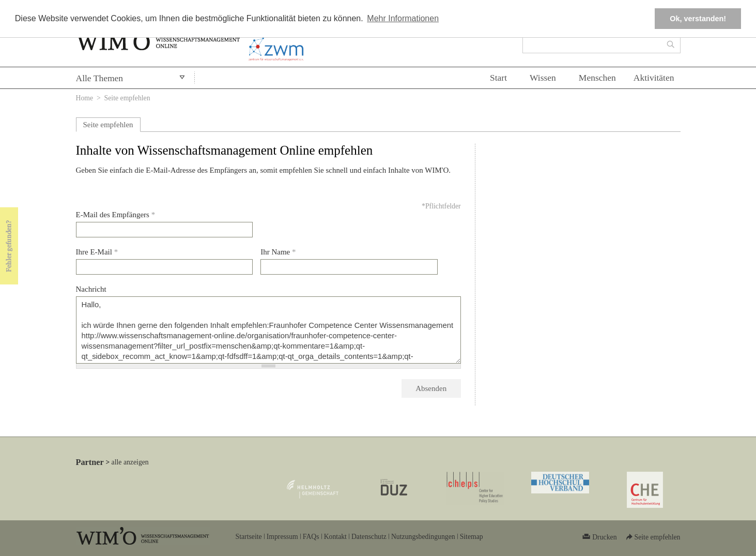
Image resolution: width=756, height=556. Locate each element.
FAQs (311, 537)
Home (85, 98)
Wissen (543, 78)
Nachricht (91, 289)
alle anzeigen (130, 462)
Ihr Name (278, 252)
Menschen (597, 78)
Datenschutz (369, 537)
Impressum (282, 537)
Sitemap (472, 537)
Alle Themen (100, 78)
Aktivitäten (654, 78)
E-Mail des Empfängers (116, 215)
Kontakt (335, 537)
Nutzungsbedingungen (423, 537)
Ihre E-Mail (97, 252)
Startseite (249, 537)
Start (498, 78)
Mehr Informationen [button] (403, 18)
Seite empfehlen (108, 125)
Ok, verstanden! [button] (698, 19)
